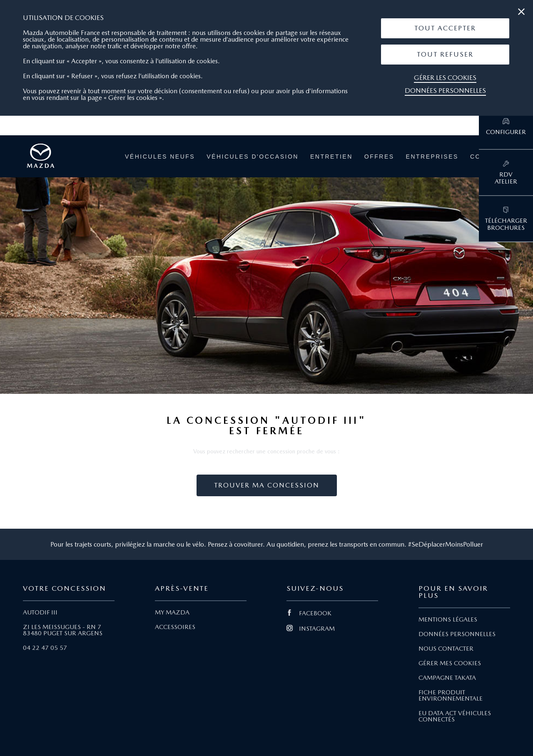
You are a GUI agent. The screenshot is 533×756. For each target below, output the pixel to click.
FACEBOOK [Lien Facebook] (309, 613)
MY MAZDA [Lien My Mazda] (172, 612)
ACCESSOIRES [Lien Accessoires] (175, 627)
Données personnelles (445, 91)
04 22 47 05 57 (45, 648)
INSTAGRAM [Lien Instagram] (311, 629)
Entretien (331, 157)
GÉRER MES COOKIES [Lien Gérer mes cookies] (450, 663)
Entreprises (432, 157)
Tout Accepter (445, 28)
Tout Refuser (445, 54)
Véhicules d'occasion (253, 157)
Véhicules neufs (160, 157)
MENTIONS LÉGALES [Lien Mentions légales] (448, 619)
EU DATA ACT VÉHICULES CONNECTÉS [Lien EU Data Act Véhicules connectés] (455, 716)
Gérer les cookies (445, 78)
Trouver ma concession (267, 485)
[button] (445, 28)
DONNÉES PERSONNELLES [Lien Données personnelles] (457, 634)
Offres (379, 157)
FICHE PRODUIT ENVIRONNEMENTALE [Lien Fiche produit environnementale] (451, 695)
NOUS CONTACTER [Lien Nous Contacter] (446, 649)
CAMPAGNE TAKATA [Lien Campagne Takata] (447, 678)
